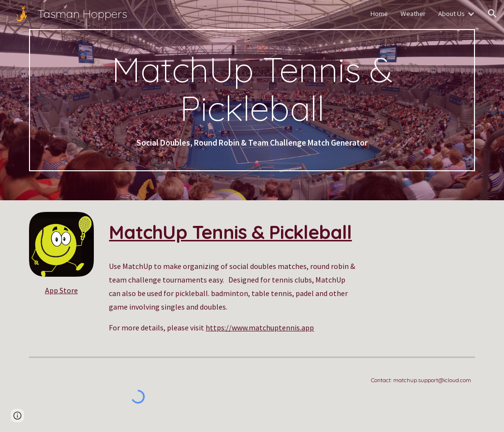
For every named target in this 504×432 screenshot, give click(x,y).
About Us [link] (452, 14)
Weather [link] (413, 14)
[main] (252, 100)
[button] (492, 14)
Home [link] (379, 14)
